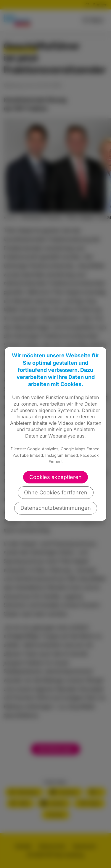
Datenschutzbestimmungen (56, 508)
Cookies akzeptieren (55, 477)
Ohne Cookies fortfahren (56, 492)
